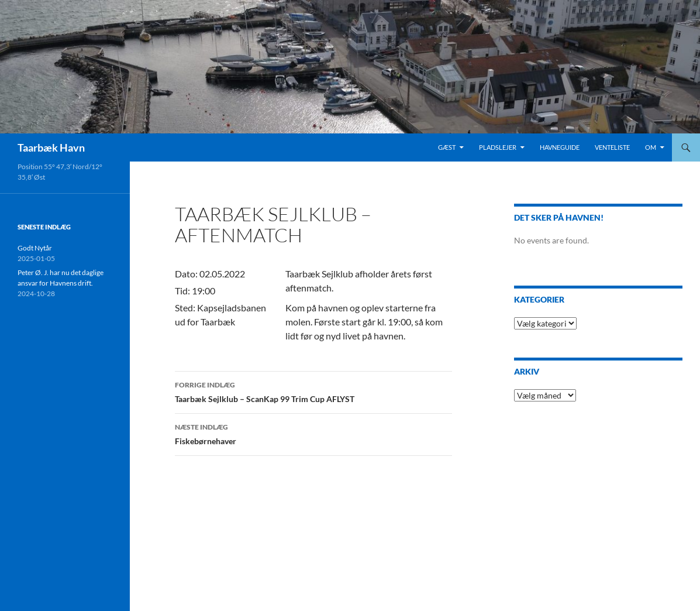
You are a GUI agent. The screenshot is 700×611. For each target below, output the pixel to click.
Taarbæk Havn (51, 147)
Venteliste (612, 147)
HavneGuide (560, 147)
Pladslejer (498, 147)
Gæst (447, 147)
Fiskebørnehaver (313, 433)
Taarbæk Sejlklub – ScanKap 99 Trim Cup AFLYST (313, 391)
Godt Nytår (35, 248)
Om (651, 147)
